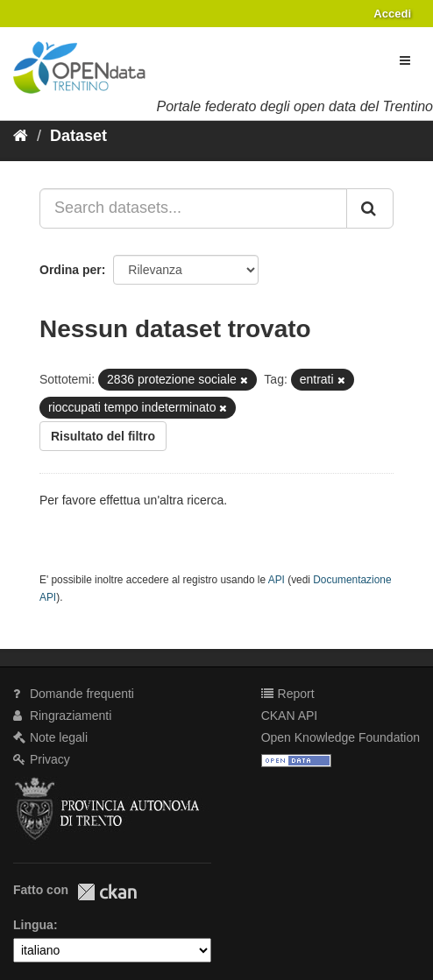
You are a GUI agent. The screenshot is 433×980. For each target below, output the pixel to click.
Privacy (42, 759)
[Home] (21, 136)
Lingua (33, 925)
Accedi (392, 14)
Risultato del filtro (103, 436)
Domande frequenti (74, 694)
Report (288, 694)
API (277, 580)
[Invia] (370, 208)
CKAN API (290, 716)
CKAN (107, 892)
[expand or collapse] (405, 60)
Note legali (50, 737)
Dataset (78, 136)
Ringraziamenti (62, 716)
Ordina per (71, 270)
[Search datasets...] (193, 208)
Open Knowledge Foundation (341, 737)
